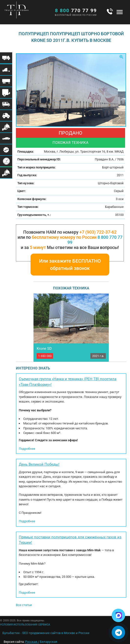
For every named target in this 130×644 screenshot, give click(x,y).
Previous (40, 326)
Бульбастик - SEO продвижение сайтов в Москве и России (46, 633)
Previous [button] (23, 118)
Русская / (32, 642)
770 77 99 (76, 10)
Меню (120, 12)
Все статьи (24, 605)
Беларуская (49, 642)
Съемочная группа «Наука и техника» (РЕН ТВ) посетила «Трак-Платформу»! (68, 382)
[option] (71, 90)
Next (102, 326)
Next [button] (119, 118)
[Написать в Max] (118, 615)
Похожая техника (70, 143)
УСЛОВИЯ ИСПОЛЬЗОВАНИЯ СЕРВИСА (25, 625)
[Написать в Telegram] (118, 632)
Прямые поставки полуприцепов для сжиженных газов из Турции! (70, 540)
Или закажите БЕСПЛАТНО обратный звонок (70, 265)
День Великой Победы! (39, 464)
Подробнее (27, 449)
